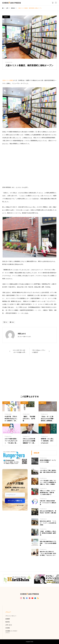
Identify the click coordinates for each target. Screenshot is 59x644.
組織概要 (8, 619)
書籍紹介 (6, 17)
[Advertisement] (29, 375)
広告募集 (8, 628)
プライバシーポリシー (12, 505)
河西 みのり (22, 334)
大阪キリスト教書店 (8, 80)
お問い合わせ (9, 625)
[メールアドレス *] (15, 495)
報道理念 (8, 622)
